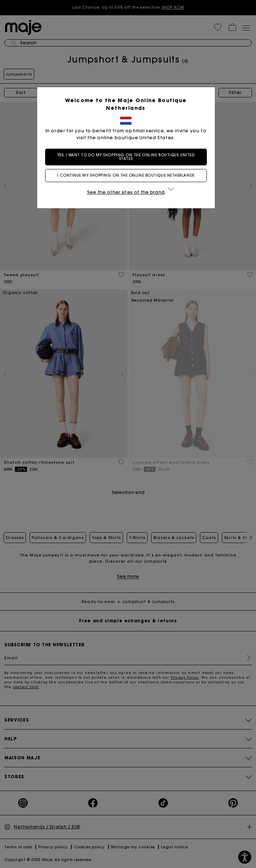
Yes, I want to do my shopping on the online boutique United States (128, 157)
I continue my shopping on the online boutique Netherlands (128, 175)
